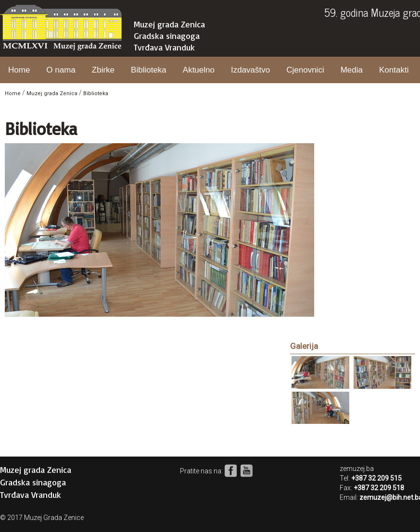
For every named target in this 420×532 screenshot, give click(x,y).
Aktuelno (199, 70)
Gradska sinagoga (167, 36)
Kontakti (394, 70)
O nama (61, 70)
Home (19, 70)
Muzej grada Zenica (169, 24)
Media (352, 70)
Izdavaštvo (250, 70)
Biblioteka (149, 70)
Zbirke (103, 70)
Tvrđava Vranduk (164, 47)
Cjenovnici (305, 70)
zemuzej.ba (357, 469)
